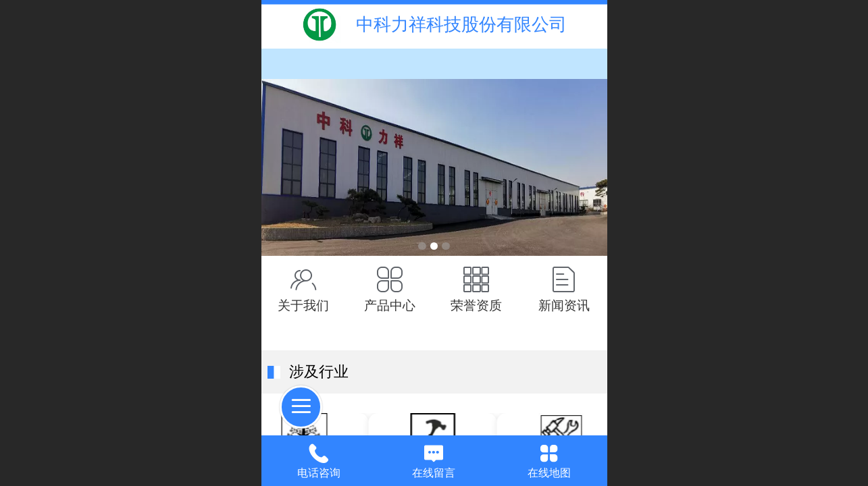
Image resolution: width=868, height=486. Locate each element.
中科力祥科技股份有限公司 (461, 24)
